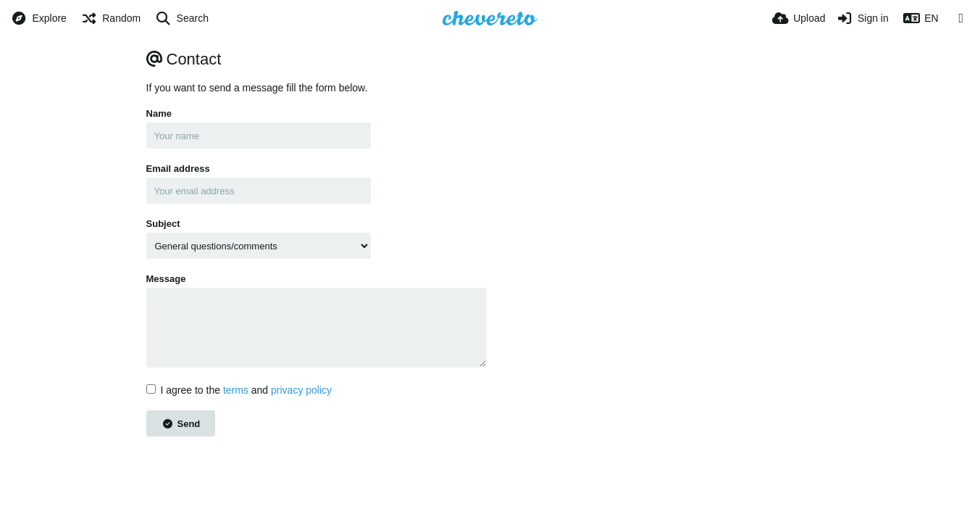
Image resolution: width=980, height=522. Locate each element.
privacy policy (301, 390)
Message (166, 279)
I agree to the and (239, 390)
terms (236, 390)
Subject (163, 224)
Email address (178, 169)
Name (159, 113)
